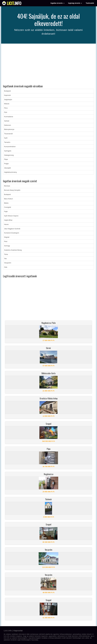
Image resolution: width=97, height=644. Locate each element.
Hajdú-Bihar (8, 220)
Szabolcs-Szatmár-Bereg (13, 250)
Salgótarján (8, 100)
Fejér (6, 212)
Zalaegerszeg (9, 155)
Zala (6, 267)
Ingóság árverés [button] (75, 3)
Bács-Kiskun (9, 199)
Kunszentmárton (10, 147)
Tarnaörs (7, 142)
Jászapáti (8, 168)
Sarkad (7, 121)
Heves (6, 224)
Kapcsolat (18, 631)
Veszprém (8, 263)
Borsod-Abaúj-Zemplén (12, 190)
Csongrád (8, 207)
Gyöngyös (8, 151)
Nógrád (7, 237)
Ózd (6, 112)
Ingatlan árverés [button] (57, 3)
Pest (6, 241)
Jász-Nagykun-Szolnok (12, 229)
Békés (6, 203)
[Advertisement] (48, 64)
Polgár (6, 164)
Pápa (6, 159)
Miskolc (7, 104)
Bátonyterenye (9, 129)
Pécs (6, 108)
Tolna (6, 254)
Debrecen (8, 125)
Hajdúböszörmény (11, 172)
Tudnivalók (90, 3)
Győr (6, 138)
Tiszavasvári (9, 134)
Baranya (7, 186)
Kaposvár (8, 95)
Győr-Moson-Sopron (11, 216)
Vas (5, 259)
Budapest (8, 91)
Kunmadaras (9, 117)
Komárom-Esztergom (12, 233)
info (14, 3)
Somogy (7, 246)
